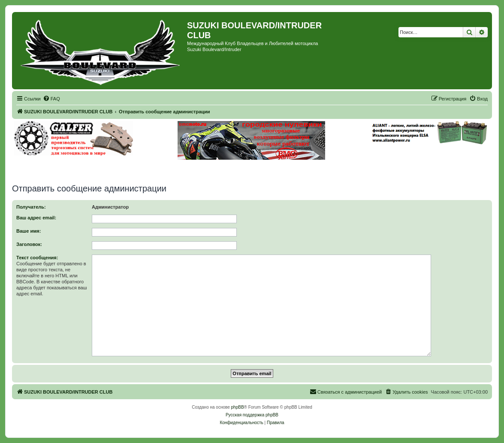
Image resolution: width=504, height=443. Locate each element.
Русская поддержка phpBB (252, 415)
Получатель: (31, 207)
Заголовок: (29, 244)
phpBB (238, 407)
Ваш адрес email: (36, 218)
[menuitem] (51, 99)
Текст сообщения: (37, 258)
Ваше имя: (29, 231)
